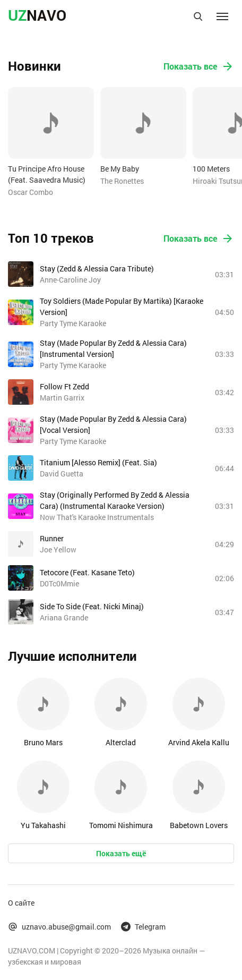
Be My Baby (120, 169)
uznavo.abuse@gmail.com (59, 927)
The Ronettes (122, 181)
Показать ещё (121, 853)
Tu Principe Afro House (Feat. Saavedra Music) (47, 174)
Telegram (143, 927)
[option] (51, 142)
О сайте (21, 903)
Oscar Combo (31, 192)
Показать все (199, 66)
